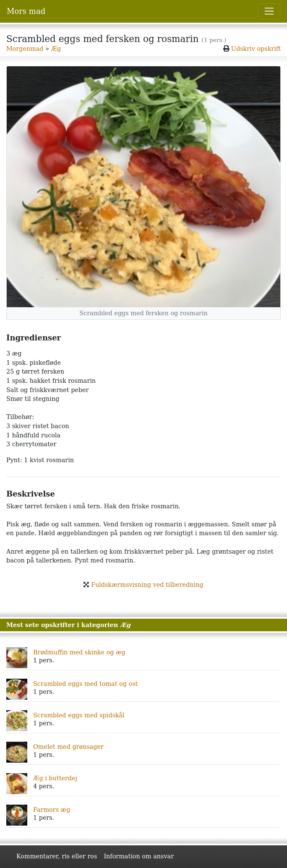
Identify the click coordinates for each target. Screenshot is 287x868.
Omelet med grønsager (68, 747)
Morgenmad (25, 49)
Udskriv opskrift (256, 49)
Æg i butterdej (55, 778)
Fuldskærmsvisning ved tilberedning (147, 585)
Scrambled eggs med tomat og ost (85, 684)
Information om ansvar (139, 856)
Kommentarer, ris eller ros (57, 856)
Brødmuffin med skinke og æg (79, 652)
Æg (56, 49)
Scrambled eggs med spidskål (79, 715)
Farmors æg (52, 810)
